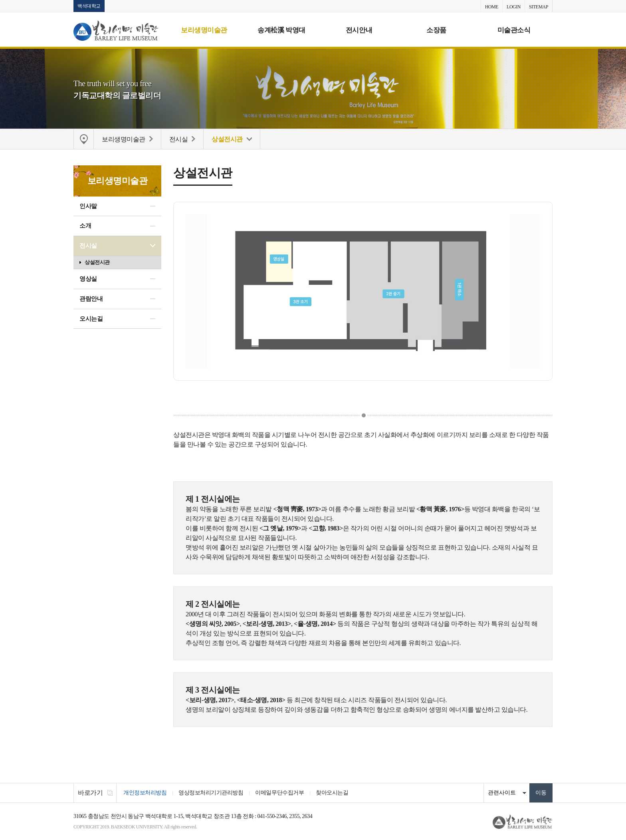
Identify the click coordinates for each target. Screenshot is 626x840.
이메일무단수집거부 (279, 793)
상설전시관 (97, 262)
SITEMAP (539, 7)
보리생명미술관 (204, 30)
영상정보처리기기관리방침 (211, 793)
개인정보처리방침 (145, 793)
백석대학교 (89, 6)
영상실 (88, 279)
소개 (85, 226)
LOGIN (514, 7)
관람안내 (91, 299)
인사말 (88, 206)
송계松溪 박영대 (281, 30)
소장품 (436, 30)
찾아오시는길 (332, 793)
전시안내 (359, 30)
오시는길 (91, 319)
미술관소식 (514, 30)
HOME (492, 7)
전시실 (88, 246)
